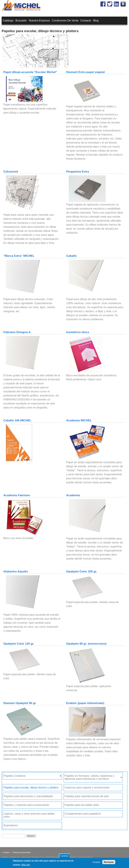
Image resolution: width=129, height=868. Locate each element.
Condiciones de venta (65, 21)
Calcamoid (11, 171)
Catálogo (8, 21)
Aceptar (96, 863)
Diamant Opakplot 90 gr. (20, 703)
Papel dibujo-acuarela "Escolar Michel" (30, 72)
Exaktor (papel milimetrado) (85, 703)
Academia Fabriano (17, 495)
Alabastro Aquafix (16, 571)
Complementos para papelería (83, 814)
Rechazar (109, 863)
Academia (73, 495)
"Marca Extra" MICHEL (19, 256)
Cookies (6, 852)
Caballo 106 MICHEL (17, 420)
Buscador (21, 21)
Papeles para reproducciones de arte (87, 796)
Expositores (11, 825)
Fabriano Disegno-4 (17, 332)
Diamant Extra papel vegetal (85, 72)
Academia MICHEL (79, 420)
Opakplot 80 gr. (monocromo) (86, 644)
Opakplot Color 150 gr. (82, 571)
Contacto (86, 21)
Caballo (71, 256)
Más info (26, 866)
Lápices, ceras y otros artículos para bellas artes (29, 815)
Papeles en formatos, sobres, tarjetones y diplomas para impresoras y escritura (89, 777)
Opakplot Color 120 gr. (19, 644)
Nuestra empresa (39, 21)
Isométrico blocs (78, 332)
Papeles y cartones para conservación (26, 805)
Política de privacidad (21, 852)
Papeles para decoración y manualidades (28, 796)
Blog (96, 21)
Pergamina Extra (78, 171)
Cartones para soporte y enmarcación (87, 788)
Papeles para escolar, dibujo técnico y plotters (31, 788)
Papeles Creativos (15, 776)
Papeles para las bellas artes (82, 805)
